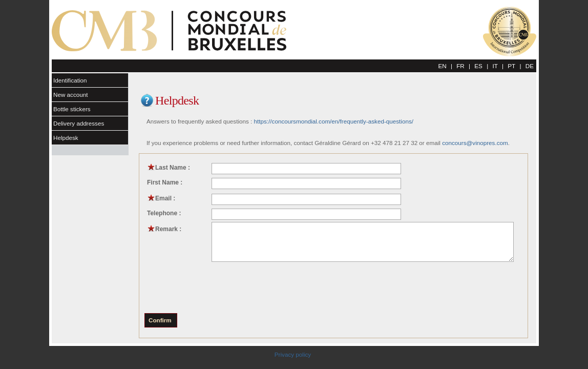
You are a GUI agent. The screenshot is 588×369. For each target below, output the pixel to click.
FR (460, 66)
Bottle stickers (72, 109)
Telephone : (164, 213)
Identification (70, 80)
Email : (161, 198)
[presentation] (223, 287)
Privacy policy (293, 354)
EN (442, 66)
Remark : (164, 229)
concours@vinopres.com (475, 143)
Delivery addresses (79, 123)
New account (70, 95)
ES (478, 66)
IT (495, 66)
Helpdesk (66, 138)
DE (530, 66)
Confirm (160, 320)
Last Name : (169, 168)
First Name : (165, 182)
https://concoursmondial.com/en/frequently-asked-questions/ (334, 121)
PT (511, 66)
